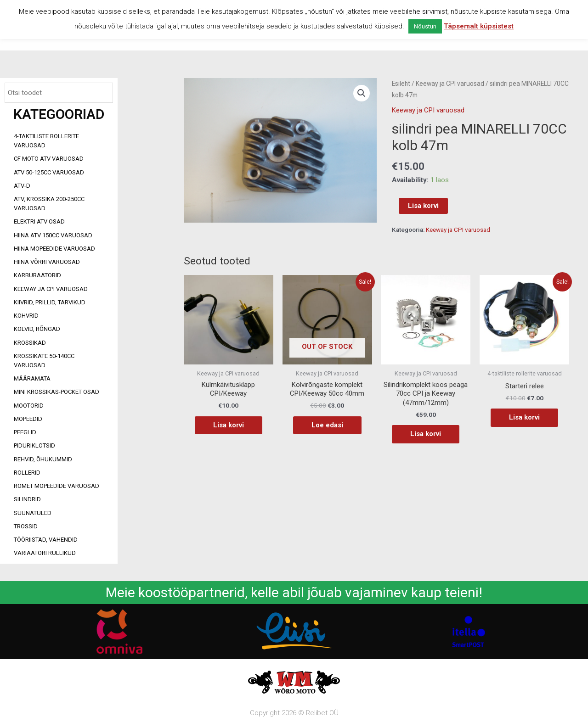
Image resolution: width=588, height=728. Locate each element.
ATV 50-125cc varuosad (49, 172)
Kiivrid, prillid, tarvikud (50, 302)
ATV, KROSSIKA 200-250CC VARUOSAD (49, 204)
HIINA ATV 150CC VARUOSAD (53, 235)
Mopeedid (28, 419)
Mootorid (29, 406)
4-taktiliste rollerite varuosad (46, 141)
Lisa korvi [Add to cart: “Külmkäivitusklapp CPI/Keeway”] (229, 425)
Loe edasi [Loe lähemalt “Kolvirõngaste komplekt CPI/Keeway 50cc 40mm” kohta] (327, 425)
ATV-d (22, 186)
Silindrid (27, 499)
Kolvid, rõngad (37, 329)
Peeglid (25, 432)
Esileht (401, 84)
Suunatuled (33, 513)
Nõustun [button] (425, 26)
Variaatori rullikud (45, 553)
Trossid (26, 526)
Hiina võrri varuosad (47, 262)
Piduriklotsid (34, 445)
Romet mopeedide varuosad (57, 486)
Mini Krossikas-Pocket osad (57, 392)
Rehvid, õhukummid (43, 459)
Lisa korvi (423, 206)
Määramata (32, 378)
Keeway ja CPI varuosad (51, 289)
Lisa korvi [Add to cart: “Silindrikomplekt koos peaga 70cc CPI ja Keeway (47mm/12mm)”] (426, 434)
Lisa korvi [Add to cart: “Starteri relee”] (524, 417)
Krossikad (30, 343)
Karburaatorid (37, 275)
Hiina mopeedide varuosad (54, 249)
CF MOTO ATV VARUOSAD (49, 159)
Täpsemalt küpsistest (479, 26)
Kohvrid (26, 316)
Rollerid (27, 473)
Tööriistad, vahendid (46, 540)
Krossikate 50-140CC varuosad (44, 361)
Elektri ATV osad (39, 221)
